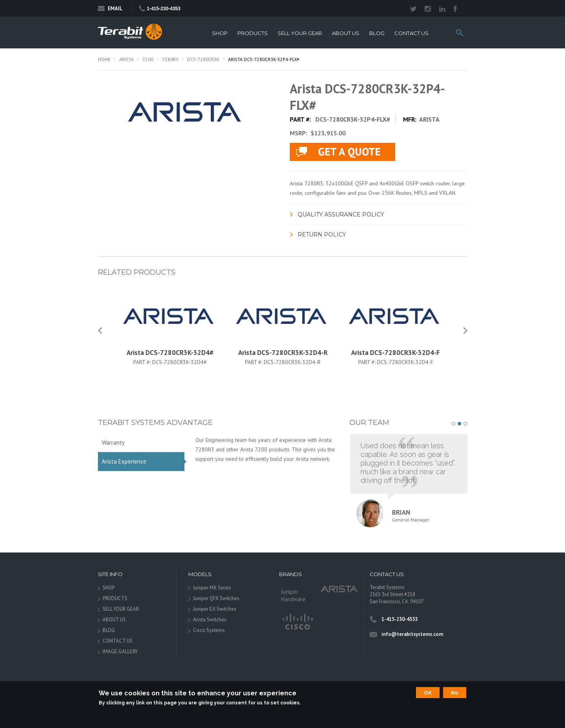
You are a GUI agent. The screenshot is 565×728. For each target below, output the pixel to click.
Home (104, 59)
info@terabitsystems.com (412, 634)
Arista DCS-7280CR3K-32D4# (170, 353)
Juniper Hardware (293, 595)
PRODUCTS (253, 33)
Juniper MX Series (212, 588)
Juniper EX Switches (215, 609)
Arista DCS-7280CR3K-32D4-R (283, 353)
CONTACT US (411, 33)
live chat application (342, 152)
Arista (126, 59)
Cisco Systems (209, 630)
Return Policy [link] (322, 235)
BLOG (377, 33)
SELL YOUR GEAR (300, 33)
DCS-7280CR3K (203, 59)
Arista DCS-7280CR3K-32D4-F (396, 353)
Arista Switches (210, 620)
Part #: (143, 362)
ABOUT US (346, 33)
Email (110, 8)
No (455, 693)
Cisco (297, 622)
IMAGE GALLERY (120, 651)
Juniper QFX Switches (216, 598)
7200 (148, 59)
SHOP (220, 33)
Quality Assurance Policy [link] (341, 214)
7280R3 (170, 59)
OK (428, 693)
